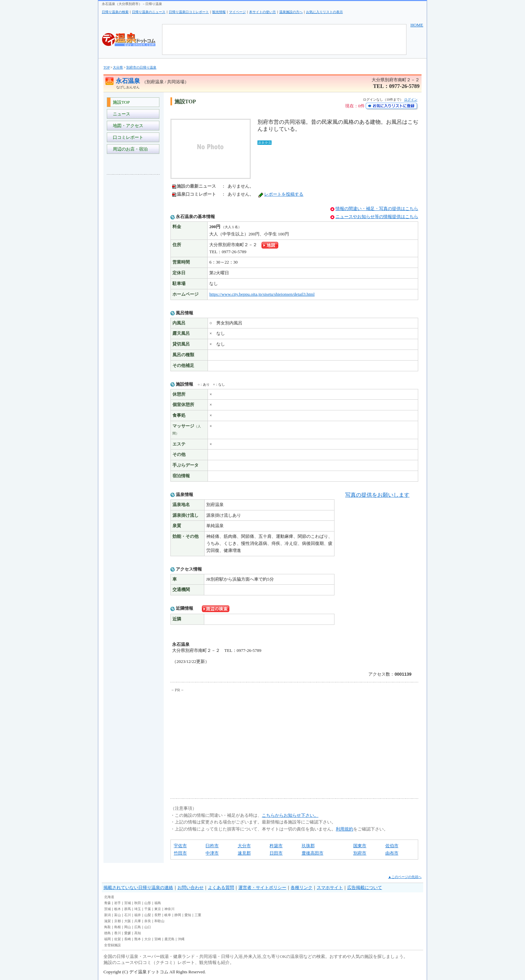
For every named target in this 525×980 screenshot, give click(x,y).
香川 (118, 933)
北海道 (109, 897)
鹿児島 (169, 939)
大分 (148, 939)
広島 (138, 927)
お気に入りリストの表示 (324, 12)
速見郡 (244, 853)
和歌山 (159, 921)
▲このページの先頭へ (405, 877)
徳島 (107, 933)
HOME (417, 25)
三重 (198, 915)
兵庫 (138, 921)
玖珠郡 (308, 846)
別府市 (360, 853)
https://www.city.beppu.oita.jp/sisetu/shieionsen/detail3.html (262, 294)
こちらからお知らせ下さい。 (290, 815)
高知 (138, 933)
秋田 (138, 903)
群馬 (128, 909)
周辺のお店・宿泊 (129, 149)
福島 (158, 903)
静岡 (178, 915)
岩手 (118, 903)
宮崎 (158, 939)
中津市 (212, 853)
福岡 (107, 939)
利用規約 (345, 829)
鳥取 (107, 927)
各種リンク (302, 888)
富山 (118, 915)
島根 (118, 927)
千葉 (148, 909)
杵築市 (276, 846)
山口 (148, 927)
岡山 (128, 927)
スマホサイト (330, 888)
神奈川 (169, 909)
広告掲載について (365, 888)
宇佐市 (180, 846)
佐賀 (118, 939)
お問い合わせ (191, 888)
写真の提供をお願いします (377, 495)
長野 (158, 915)
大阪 (128, 921)
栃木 (118, 909)
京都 (118, 921)
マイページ (237, 12)
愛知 (188, 915)
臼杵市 (212, 846)
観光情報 (219, 12)
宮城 (128, 903)
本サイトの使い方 (262, 12)
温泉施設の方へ (291, 12)
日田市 (276, 853)
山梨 (148, 915)
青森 (107, 903)
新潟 (107, 915)
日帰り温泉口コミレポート (189, 12)
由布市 (392, 853)
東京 (158, 909)
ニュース (120, 114)
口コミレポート (127, 137)
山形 (148, 903)
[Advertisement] (134, 280)
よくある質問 (221, 888)
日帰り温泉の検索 (115, 12)
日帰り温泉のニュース (149, 12)
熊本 (138, 939)
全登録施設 (112, 945)
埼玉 (138, 909)
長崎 (128, 939)
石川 (128, 915)
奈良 (148, 921)
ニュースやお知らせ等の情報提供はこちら (377, 217)
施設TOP (120, 102)
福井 (138, 915)
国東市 (360, 846)
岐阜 (168, 915)
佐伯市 (392, 846)
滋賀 (107, 921)
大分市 (244, 846)
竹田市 (180, 853)
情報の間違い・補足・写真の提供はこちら (377, 209)
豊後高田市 (313, 853)
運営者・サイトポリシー (262, 888)
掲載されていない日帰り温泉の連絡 (138, 888)
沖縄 (181, 939)
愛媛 (128, 933)
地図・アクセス (127, 126)
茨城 (107, 909)
